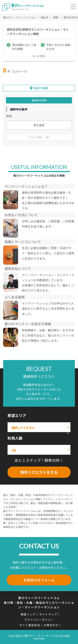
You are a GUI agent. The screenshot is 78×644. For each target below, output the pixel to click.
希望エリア (17, 415)
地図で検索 (41, 88)
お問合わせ (51, 625)
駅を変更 (39, 125)
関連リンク (28, 614)
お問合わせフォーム (39, 580)
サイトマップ (48, 614)
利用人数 (15, 438)
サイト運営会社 (30, 625)
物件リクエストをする (39, 472)
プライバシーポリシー (39, 620)
